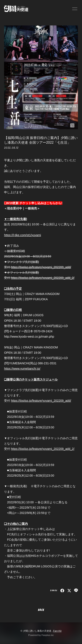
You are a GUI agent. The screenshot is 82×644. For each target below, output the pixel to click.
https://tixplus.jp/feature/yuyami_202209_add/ (41, 267)
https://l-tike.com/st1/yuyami (23, 235)
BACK (41, 610)
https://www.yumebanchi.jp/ (22, 369)
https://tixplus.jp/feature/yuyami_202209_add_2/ (43, 278)
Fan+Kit (57, 631)
